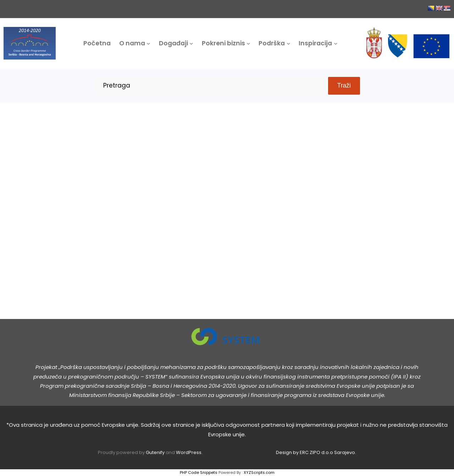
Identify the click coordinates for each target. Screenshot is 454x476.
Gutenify (156, 452)
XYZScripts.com (259, 472)
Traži (344, 85)
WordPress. (189, 452)
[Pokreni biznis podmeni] (248, 43)
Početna (97, 43)
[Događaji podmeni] (191, 43)
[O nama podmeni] (148, 43)
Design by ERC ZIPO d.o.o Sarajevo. (316, 452)
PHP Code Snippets (199, 472)
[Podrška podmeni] (289, 43)
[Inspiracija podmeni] (336, 43)
